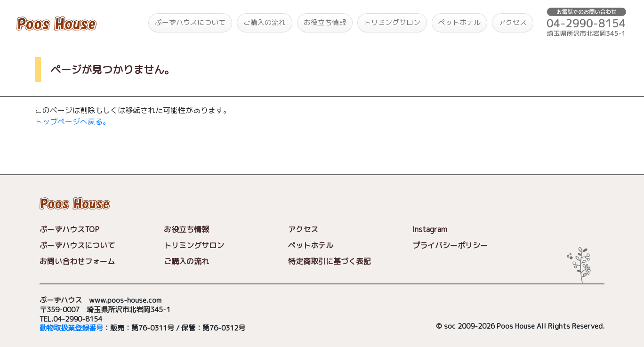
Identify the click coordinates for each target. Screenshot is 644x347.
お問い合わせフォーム (77, 261)
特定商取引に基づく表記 (330, 261)
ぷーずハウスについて (190, 22)
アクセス (513, 22)
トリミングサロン (392, 22)
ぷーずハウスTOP (69, 229)
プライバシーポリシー (450, 245)
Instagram (430, 229)
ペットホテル (459, 22)
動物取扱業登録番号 (71, 328)
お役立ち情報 (325, 22)
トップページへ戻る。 (72, 121)
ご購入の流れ (265, 22)
